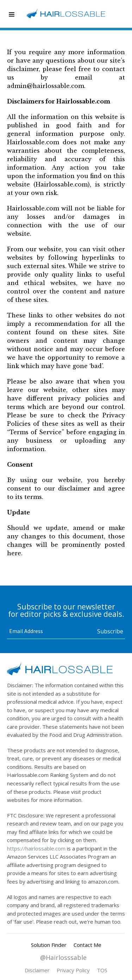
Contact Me (87, 945)
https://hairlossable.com (36, 848)
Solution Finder (49, 945)
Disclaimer (37, 970)
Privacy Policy (73, 970)
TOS (102, 970)
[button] (12, 15)
